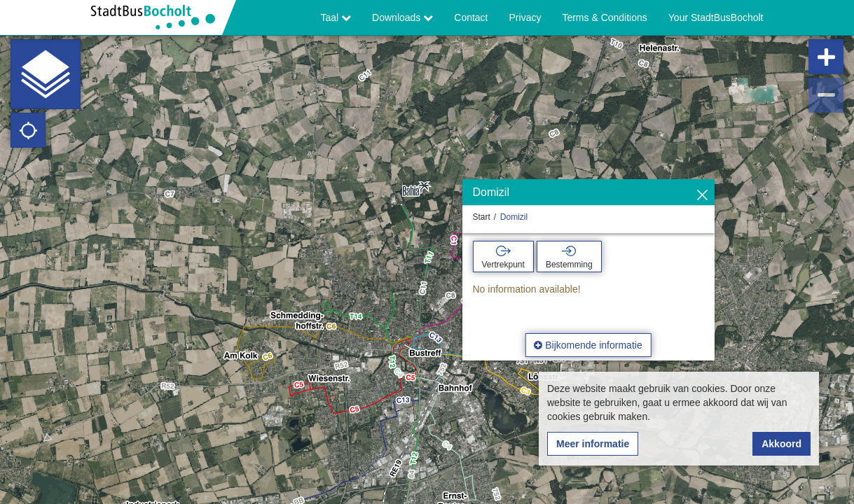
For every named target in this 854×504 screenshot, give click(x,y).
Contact (471, 17)
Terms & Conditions (604, 17)
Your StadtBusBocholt (716, 17)
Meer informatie (593, 444)
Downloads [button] (402, 17)
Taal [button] (336, 17)
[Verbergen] (702, 196)
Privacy (525, 17)
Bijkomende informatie (588, 345)
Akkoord (781, 444)
